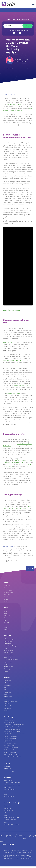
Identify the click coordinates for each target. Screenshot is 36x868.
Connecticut (7, 588)
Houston (6, 611)
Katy (5, 625)
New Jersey (7, 595)
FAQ (5, 813)
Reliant (6, 664)
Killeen (6, 627)
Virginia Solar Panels (10, 741)
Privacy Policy (18, 836)
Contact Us (7, 808)
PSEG (5, 699)
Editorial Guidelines (10, 820)
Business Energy (9, 771)
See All (6, 601)
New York (7, 597)
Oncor (6, 687)
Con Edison (7, 708)
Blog (5, 792)
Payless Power (8, 662)
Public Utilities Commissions (13, 785)
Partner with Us (8, 811)
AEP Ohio (7, 704)
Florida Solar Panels (10, 743)
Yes (17, 33)
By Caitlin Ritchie (21, 59)
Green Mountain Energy (11, 660)
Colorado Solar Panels (11, 736)
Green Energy (8, 780)
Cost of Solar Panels (10, 722)
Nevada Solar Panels (10, 752)
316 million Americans (15, 104)
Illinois (6, 599)
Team (5, 822)
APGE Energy (8, 641)
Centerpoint (7, 685)
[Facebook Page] (10, 845)
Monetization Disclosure (11, 817)
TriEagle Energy (8, 667)
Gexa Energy (7, 657)
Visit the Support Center (11, 824)
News (5, 794)
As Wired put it (8, 342)
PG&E (5, 694)
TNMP (5, 690)
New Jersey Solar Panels (11, 754)
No (23, 33)
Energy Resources (9, 790)
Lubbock (6, 622)
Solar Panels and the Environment (14, 734)
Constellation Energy (10, 646)
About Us (7, 806)
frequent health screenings (13, 361)
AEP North (7, 683)
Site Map (30, 836)
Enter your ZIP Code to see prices (18, 19)
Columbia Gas (8, 706)
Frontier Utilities (9, 655)
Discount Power (9, 650)
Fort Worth (7, 616)
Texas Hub (7, 585)
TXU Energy (7, 669)
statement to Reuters (14, 393)
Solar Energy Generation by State (14, 725)
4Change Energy (9, 639)
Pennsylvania (8, 590)
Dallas (6, 613)
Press (5, 815)
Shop (28, 26)
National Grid (8, 697)
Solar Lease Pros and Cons (12, 729)
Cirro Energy (7, 644)
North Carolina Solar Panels (12, 750)
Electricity (7, 766)
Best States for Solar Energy (12, 731)
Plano (5, 618)
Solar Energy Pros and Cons (12, 727)
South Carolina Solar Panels (12, 757)
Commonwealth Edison (11, 701)
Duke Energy (8, 692)
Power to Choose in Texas (12, 783)
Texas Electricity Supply (11, 310)
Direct (6, 648)
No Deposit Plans (9, 796)
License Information (10, 836)
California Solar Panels (11, 748)
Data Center (7, 787)
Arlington (6, 620)
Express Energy (8, 653)
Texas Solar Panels (9, 745)
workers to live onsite (22, 385)
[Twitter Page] (13, 845)
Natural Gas (7, 769)
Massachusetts (8, 592)
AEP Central (7, 681)
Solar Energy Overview (11, 720)
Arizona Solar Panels (10, 738)
